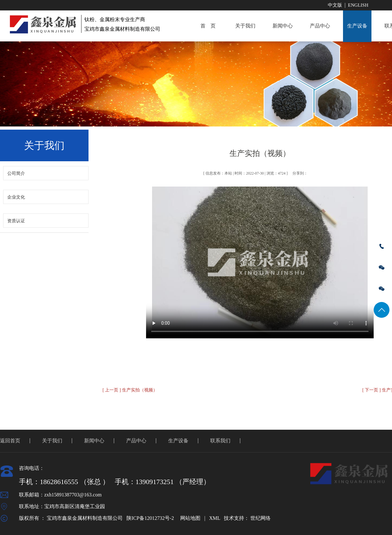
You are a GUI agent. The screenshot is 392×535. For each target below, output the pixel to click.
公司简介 (16, 173)
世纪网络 (260, 518)
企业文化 (16, 197)
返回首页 (10, 441)
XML (214, 518)
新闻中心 (283, 26)
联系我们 (220, 441)
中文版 (335, 5)
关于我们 (245, 26)
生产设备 (357, 26)
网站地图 (190, 518)
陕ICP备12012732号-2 (150, 518)
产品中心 (320, 26)
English (358, 5)
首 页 (208, 26)
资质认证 (16, 221)
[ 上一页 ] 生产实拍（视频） (130, 390)
